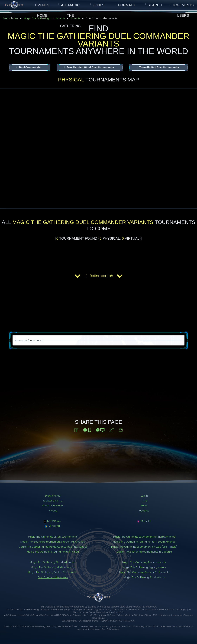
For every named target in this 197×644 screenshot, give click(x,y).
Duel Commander (30, 67)
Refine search (99, 276)
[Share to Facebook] (76, 429)
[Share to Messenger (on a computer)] (100, 429)
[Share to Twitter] (112, 429)
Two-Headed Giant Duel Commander (90, 67)
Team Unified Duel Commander (159, 67)
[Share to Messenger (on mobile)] (87, 429)
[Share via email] (121, 429)
